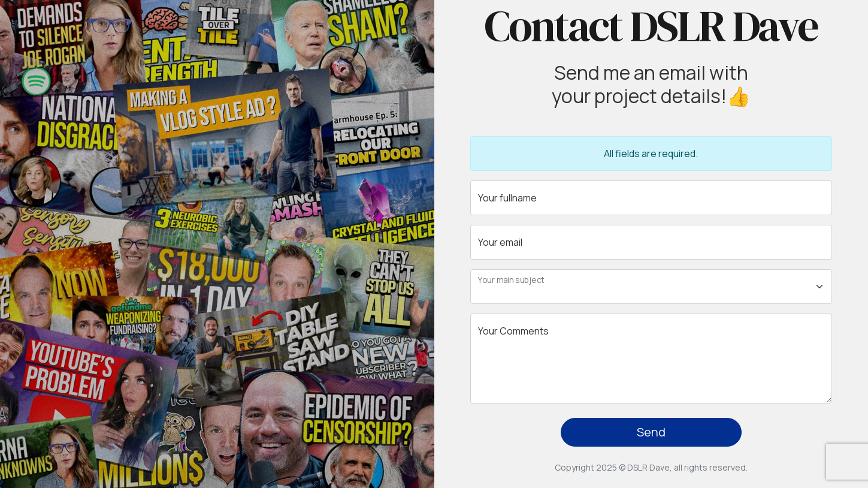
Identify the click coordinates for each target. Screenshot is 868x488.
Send (651, 432)
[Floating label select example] (651, 287)
